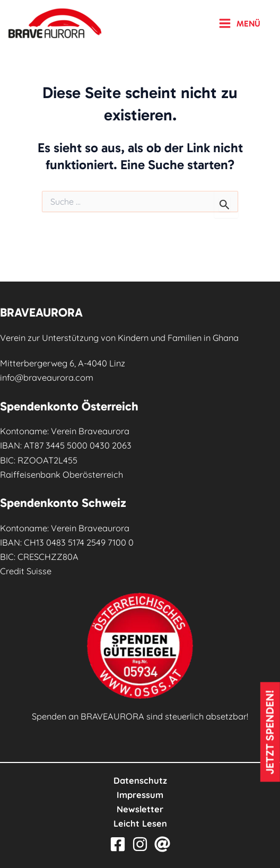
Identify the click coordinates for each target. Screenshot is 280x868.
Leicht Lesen (140, 823)
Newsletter (140, 809)
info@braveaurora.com (47, 378)
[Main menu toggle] (239, 23)
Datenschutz (140, 781)
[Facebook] (118, 844)
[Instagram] (140, 844)
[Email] (162, 844)
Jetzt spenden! (270, 732)
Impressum (140, 795)
